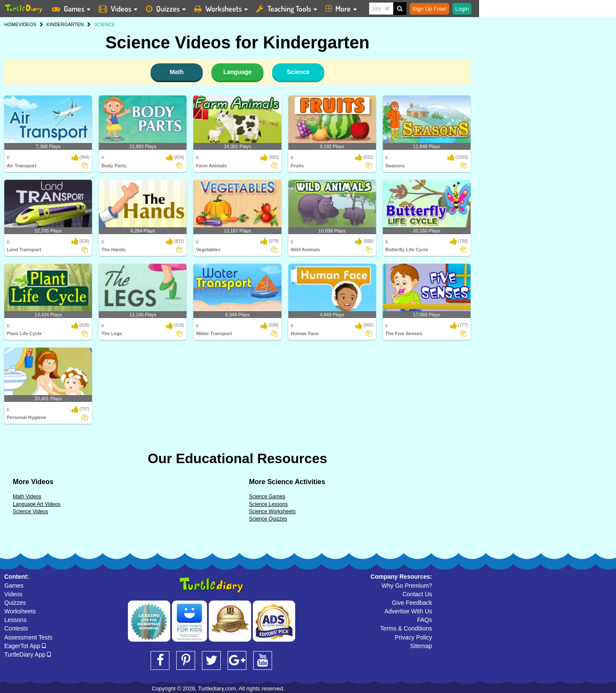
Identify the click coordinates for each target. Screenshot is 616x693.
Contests (16, 628)
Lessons (15, 620)
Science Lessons (268, 504)
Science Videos (31, 512)
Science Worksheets (272, 512)
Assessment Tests (28, 637)
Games (14, 586)
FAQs (425, 620)
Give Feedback (412, 603)
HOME (11, 24)
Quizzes (15, 603)
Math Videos (27, 497)
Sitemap (421, 646)
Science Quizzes (268, 519)
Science (298, 72)
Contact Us (417, 594)
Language (237, 72)
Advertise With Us (408, 611)
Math (177, 72)
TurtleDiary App (28, 654)
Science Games (267, 497)
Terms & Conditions (406, 628)
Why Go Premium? (407, 586)
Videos (13, 594)
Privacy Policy (413, 637)
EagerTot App (25, 646)
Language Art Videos (37, 504)
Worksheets (20, 611)
